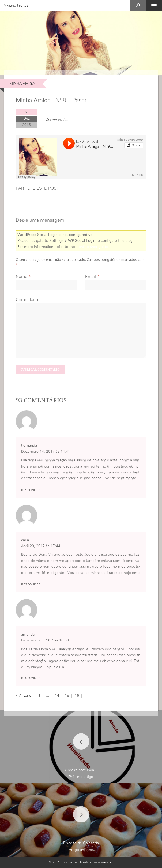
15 (67, 696)
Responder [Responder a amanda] (31, 678)
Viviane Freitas (16, 6)
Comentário (27, 300)
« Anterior (24, 696)
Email (91, 277)
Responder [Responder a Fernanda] (31, 490)
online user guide (93, 247)
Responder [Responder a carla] (31, 584)
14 (57, 696)
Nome (22, 277)
